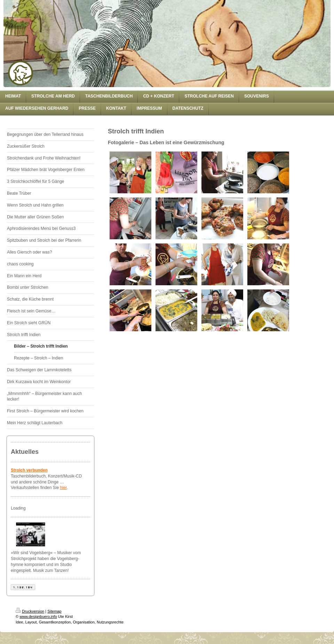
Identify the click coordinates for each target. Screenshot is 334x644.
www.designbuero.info (38, 616)
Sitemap (54, 611)
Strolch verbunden (29, 470)
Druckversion (30, 611)
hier (63, 488)
